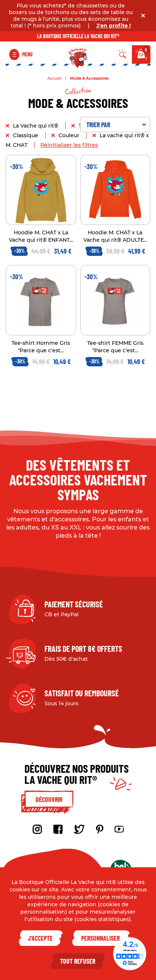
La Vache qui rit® (36, 126)
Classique (26, 135)
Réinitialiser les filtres (69, 145)
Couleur (70, 135)
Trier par (116, 125)
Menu (27, 54)
